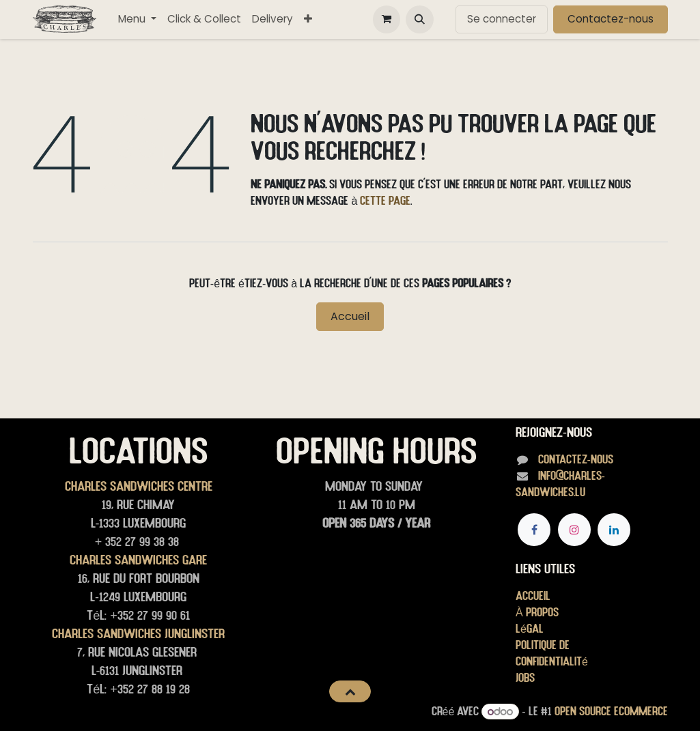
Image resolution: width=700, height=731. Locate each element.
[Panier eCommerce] (387, 19)
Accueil (350, 316)
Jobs (525, 677)
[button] (419, 19)
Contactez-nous (611, 19)
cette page (385, 200)
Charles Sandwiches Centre (139, 486)
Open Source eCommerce (611, 711)
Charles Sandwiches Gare (138, 560)
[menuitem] (137, 19)
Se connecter (502, 19)
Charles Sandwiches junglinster (138, 633)
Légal (530, 628)
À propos (537, 612)
